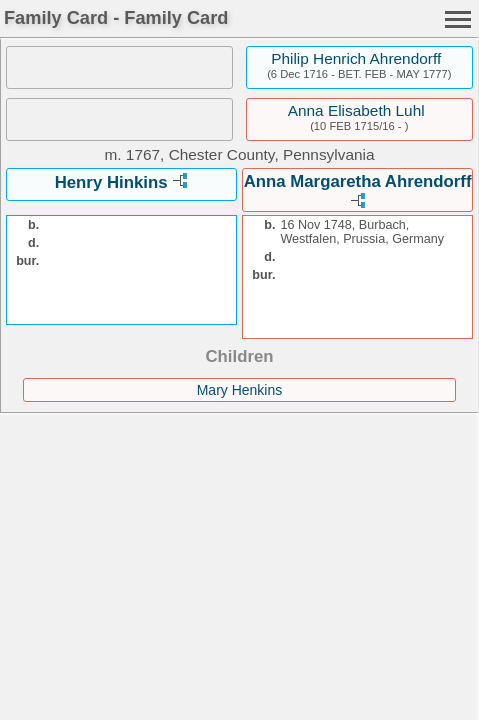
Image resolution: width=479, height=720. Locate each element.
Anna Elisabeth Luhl (356, 110)
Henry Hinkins (111, 182)
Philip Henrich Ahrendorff (356, 58)
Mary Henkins (240, 390)
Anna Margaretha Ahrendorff (358, 181)
